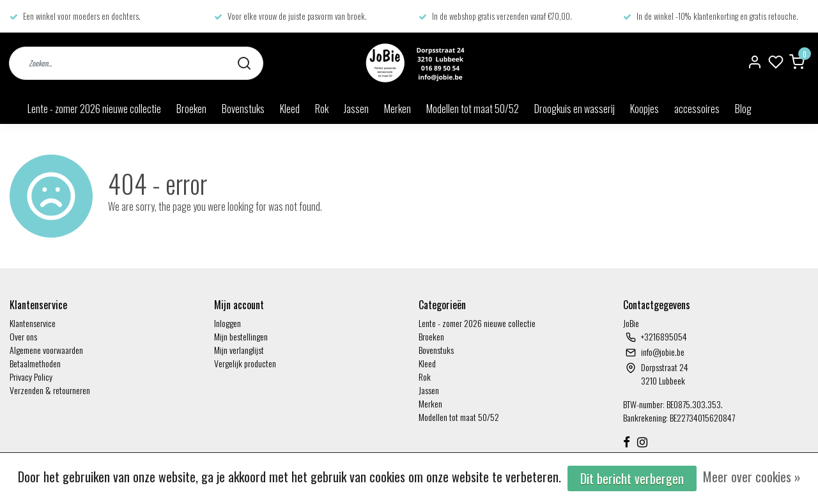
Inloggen (228, 323)
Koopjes (644, 109)
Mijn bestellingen (241, 336)
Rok (322, 109)
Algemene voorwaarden (46, 350)
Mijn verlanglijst (239, 350)
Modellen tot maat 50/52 (473, 109)
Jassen (356, 109)
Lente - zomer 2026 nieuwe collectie (94, 109)
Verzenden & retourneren (50, 390)
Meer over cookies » (752, 477)
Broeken (191, 109)
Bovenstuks (243, 109)
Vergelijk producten (245, 363)
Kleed (290, 109)
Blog (743, 109)
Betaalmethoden (35, 363)
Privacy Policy (31, 377)
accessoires (697, 109)
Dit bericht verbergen (632, 478)
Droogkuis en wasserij (575, 109)
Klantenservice (33, 323)
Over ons (23, 336)
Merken (397, 109)
